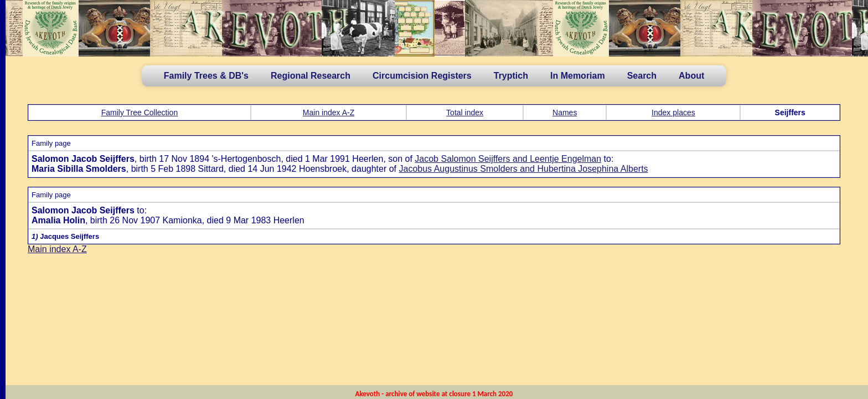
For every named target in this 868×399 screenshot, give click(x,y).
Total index (465, 112)
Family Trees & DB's (206, 76)
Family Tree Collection (140, 112)
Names (565, 112)
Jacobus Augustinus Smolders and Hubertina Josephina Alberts (524, 169)
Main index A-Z (329, 112)
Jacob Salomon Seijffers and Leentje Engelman (508, 159)
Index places (673, 112)
